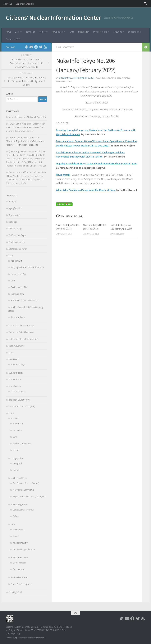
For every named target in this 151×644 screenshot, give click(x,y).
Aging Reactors (15, 208)
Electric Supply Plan (19, 287)
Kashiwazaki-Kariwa (22, 443)
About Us (8, 4)
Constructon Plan (19, 274)
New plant (17, 463)
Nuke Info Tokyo (65, 47)
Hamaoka (17, 430)
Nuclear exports (16, 373)
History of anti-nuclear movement (24, 339)
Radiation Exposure (19, 558)
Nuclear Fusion (15, 380)
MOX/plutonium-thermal (24, 490)
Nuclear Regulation (19, 505)
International (19, 530)
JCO (15, 437)
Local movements (16, 346)
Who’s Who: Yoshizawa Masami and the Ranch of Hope (87, 194)
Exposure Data (17, 294)
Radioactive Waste (19, 577)
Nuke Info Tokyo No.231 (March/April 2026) (27, 117)
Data (17, 32)
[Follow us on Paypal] (27, 47)
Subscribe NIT (135, 32)
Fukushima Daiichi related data (24, 301)
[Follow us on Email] (31, 47)
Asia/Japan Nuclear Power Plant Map (27, 267)
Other (13, 524)
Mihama (17, 450)
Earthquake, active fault (24, 510)
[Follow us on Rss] (45, 47)
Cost (13, 281)
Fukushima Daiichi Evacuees (21, 332)
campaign (31, 32)
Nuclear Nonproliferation (24, 549)
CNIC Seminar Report (18, 235)
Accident (15, 418)
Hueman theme (39, 638)
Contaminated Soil (17, 242)
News (8, 32)
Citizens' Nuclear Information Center (53, 18)
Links (72, 32)
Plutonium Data (18, 317)
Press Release (100, 32)
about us (13, 201)
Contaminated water (18, 249)
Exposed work (19, 569)
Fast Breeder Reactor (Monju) (26, 483)
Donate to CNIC (13, 39)
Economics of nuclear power (21, 326)
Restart (16, 470)
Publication (84, 32)
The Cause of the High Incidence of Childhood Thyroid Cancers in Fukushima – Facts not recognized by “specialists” (25, 141)
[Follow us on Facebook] (36, 47)
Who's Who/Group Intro (21, 584)
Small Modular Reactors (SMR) (22, 406)
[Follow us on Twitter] (41, 47)
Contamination (20, 563)
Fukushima (18, 424)
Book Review (14, 215)
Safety (16, 516)
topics (42, 32)
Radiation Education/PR (19, 400)
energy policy (17, 458)
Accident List (16, 261)
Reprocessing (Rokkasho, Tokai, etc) (29, 496)
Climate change (15, 229)
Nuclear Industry (20, 543)
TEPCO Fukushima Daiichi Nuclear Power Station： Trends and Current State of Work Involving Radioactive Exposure (25, 127)
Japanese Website (25, 4)
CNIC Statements (18, 391)
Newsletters (58, 32)
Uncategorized (15, 592)
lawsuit (16, 536)
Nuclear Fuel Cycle (19, 478)
